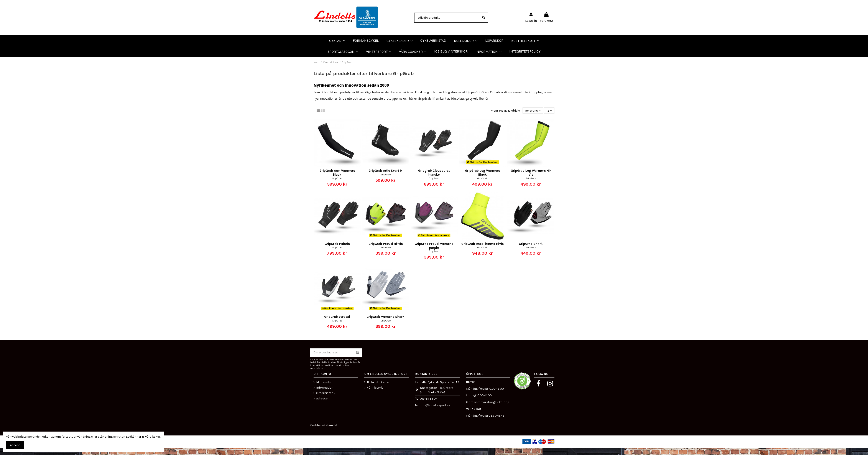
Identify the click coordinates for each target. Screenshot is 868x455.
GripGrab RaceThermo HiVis (482, 251)
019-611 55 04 (429, 406)
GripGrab (337, 186)
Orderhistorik (326, 400)
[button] (413, 51)
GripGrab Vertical (337, 324)
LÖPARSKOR (11, 60)
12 (549, 118)
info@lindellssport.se (435, 412)
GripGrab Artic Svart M (386, 178)
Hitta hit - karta (378, 389)
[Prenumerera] (358, 360)
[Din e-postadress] (332, 360)
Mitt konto (324, 389)
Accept (15, 445)
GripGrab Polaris (337, 251)
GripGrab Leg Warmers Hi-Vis (531, 180)
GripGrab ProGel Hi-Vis (386, 251)
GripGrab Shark (531, 251)
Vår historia (375, 395)
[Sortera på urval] (533, 118)
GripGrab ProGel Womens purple (434, 253)
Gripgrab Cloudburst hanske (434, 180)
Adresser (322, 406)
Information (325, 395)
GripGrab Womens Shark (386, 324)
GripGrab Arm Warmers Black (337, 180)
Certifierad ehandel (324, 433)
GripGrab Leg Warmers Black (482, 180)
